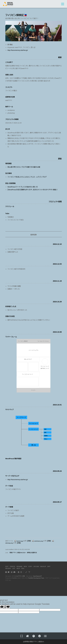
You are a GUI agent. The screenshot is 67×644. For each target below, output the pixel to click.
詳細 (29, 541)
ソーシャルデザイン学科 (19, 576)
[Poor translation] (7, 607)
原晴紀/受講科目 (32, 553)
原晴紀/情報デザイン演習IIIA (34, 642)
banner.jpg (19, 541)
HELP (18, 568)
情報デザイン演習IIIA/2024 (18, 553)
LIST (14, 568)
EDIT (7, 566)
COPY (30, 566)
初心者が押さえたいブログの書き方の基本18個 (24, 167)
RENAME (19, 566)
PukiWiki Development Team (36, 578)
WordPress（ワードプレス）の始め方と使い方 (23, 187)
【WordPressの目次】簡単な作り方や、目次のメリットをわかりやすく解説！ (33, 190)
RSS (23, 568)
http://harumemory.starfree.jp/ (18, 50)
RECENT (8, 568)
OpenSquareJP (37, 576)
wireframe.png (37, 541)
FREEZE (12, 566)
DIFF (49, 566)
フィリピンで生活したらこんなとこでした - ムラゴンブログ (27, 177)
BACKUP (43, 566)
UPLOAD (36, 566)
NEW (25, 566)
